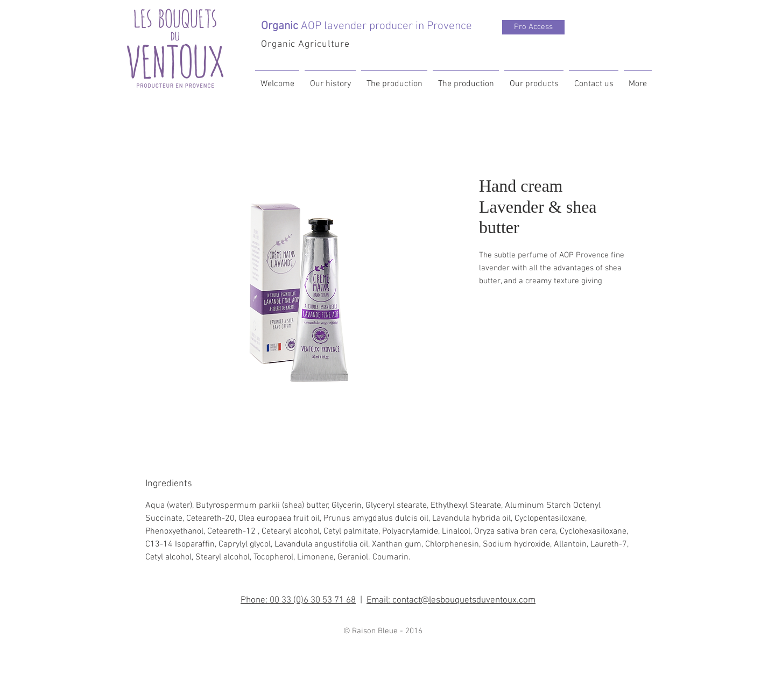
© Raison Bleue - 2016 (383, 631)
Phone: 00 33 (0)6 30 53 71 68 (298, 600)
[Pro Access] (533, 27)
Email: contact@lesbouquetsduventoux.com (451, 600)
